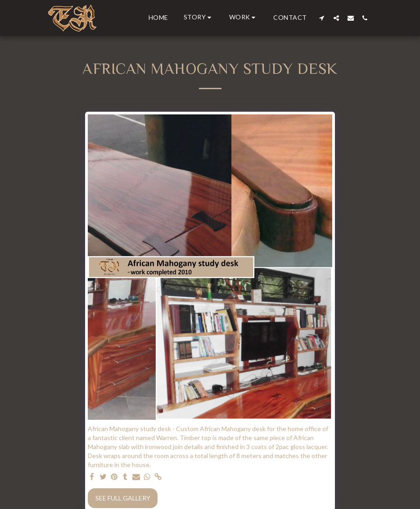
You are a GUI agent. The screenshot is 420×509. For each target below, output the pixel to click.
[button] (199, 18)
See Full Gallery (123, 498)
